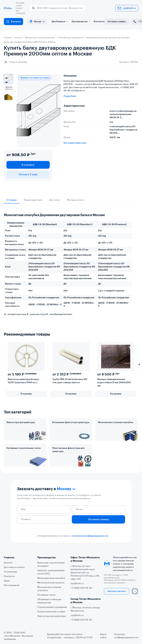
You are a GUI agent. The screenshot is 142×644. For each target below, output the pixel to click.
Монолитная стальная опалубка (116, 422)
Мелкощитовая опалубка (51, 578)
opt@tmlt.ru (127, 8)
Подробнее (70, 96)
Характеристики (33, 200)
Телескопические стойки (51, 612)
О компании (10, 572)
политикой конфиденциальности (90, 536)
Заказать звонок (117, 591)
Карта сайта (103, 636)
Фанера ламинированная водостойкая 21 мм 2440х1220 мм (114, 383)
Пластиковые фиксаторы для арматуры (68, 450)
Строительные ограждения (52, 607)
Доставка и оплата (14, 567)
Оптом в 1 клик (28, 174)
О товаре (12, 200)
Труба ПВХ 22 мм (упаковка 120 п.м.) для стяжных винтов (70, 381)
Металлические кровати (51, 583)
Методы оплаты (76, 200)
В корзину (28, 165)
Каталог (13, 22)
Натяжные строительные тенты (24, 448)
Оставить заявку (117, 22)
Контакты (99, 22)
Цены (7, 581)
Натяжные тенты (46, 595)
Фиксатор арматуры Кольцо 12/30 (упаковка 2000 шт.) (23, 381)
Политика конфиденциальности (126, 636)
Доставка (55, 200)
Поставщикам (12, 585)
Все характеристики (75, 143)
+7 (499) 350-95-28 (81, 588)
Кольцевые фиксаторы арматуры (71, 422)
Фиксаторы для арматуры (21, 422)
